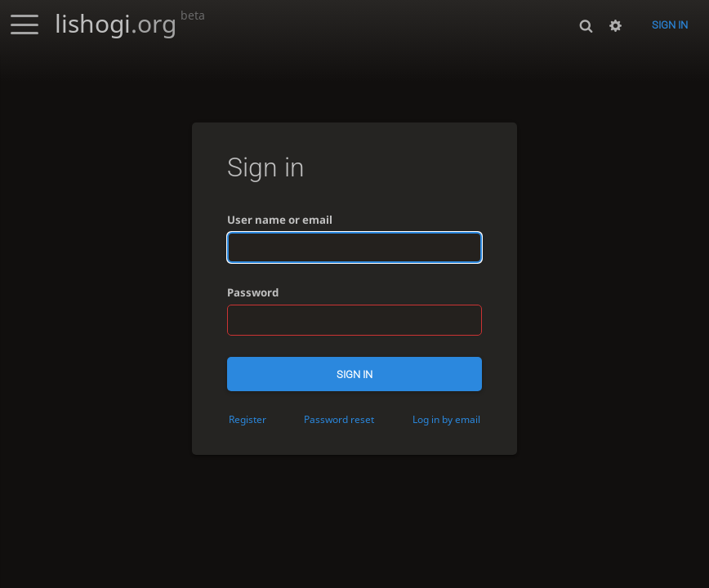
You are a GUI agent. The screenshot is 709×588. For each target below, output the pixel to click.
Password (253, 292)
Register (247, 419)
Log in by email (446, 419)
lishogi (130, 23)
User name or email (280, 220)
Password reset (339, 419)
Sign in (670, 25)
